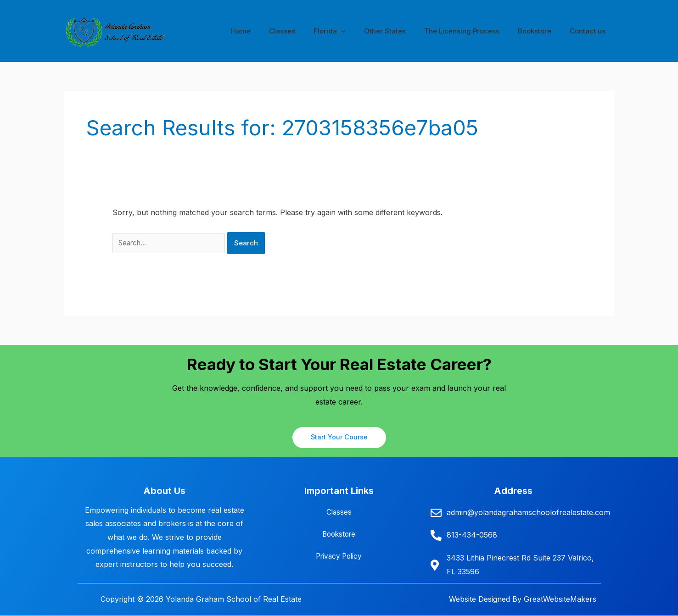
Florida (350, 31)
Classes (307, 31)
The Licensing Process (473, 31)
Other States (401, 31)
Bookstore (541, 31)
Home (271, 31)
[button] (362, 31)
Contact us (590, 31)
